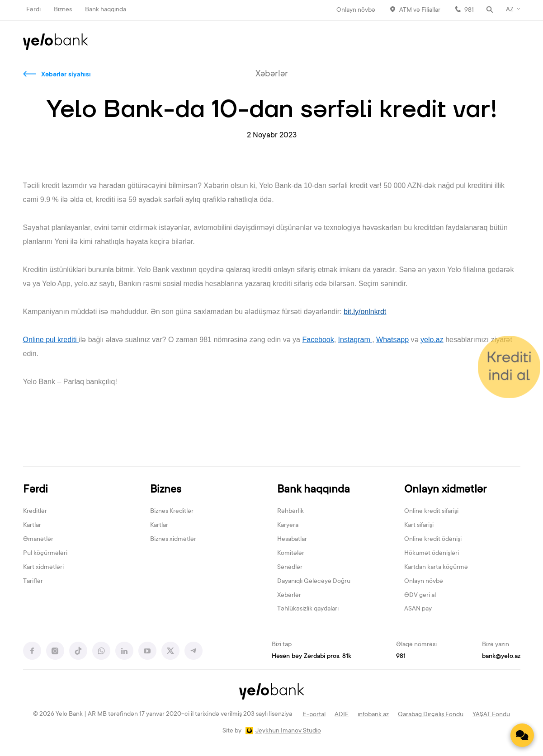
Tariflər (33, 582)
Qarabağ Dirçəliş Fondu (431, 715)
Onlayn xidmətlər (445, 490)
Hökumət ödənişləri (432, 554)
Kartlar (32, 526)
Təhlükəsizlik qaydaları (308, 609)
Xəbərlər (289, 596)
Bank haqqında (106, 10)
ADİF (342, 715)
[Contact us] (522, 735)
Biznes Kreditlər (172, 512)
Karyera (288, 526)
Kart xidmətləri (43, 568)
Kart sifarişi (419, 526)
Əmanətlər (38, 540)
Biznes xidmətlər (173, 540)
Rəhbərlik (290, 512)
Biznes (63, 10)
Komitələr (291, 554)
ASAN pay (418, 609)
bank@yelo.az (501, 657)
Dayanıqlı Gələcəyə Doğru (314, 582)
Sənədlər (290, 568)
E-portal (314, 715)
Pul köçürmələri (45, 554)
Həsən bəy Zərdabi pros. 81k (312, 657)
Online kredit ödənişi (433, 540)
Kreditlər (35, 512)
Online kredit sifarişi (431, 512)
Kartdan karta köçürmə (436, 568)
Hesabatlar (292, 540)
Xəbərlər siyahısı (66, 75)
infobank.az (373, 715)
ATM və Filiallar (420, 10)
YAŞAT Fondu (491, 715)
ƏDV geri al (420, 596)
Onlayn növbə (356, 10)
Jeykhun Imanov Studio (288, 731)
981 (469, 10)
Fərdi (33, 10)
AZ (510, 10)
